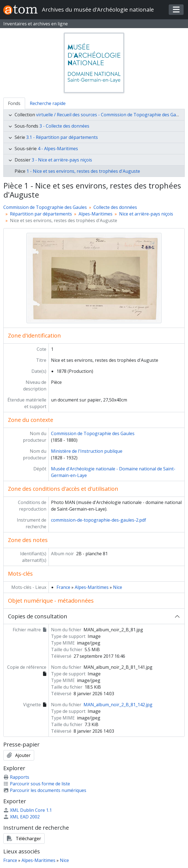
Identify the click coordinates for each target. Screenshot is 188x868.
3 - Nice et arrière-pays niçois (62, 160)
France (63, 587)
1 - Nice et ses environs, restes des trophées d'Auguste (83, 171)
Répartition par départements (41, 214)
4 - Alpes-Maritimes (58, 149)
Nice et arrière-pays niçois (146, 214)
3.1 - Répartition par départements (62, 137)
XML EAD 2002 (22, 817)
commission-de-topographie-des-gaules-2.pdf (99, 520)
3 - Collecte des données (64, 126)
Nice (118, 587)
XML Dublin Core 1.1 (28, 810)
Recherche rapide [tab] (48, 103)
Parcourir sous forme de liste (37, 784)
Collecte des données (115, 207)
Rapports (16, 777)
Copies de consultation (38, 616)
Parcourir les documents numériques (45, 790)
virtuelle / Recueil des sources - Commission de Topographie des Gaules (110, 115)
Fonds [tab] (14, 103)
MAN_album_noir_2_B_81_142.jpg (118, 705)
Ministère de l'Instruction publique (87, 451)
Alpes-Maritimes (96, 214)
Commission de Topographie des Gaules (45, 207)
